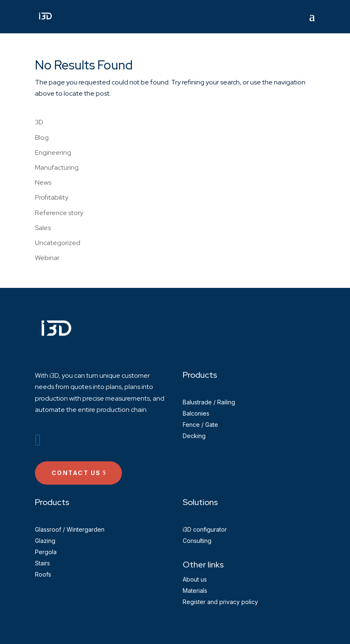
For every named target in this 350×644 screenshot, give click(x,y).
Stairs (42, 563)
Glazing (45, 541)
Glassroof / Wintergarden (70, 529)
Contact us (76, 473)
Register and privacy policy (220, 602)
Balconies (196, 413)
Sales (43, 228)
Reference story (59, 213)
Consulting (197, 541)
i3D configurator (205, 529)
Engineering (53, 152)
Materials (195, 591)
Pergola (46, 552)
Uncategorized (58, 243)
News (43, 182)
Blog (42, 137)
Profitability (52, 197)
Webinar (47, 258)
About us (195, 579)
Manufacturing (57, 167)
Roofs (43, 574)
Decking (194, 436)
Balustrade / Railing (209, 402)
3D (39, 122)
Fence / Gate (200, 425)
